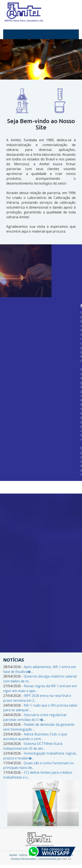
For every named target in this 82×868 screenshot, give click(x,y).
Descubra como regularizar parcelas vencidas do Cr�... (35, 717)
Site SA (67, 859)
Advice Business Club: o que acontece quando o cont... (35, 737)
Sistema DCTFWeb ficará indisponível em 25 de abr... (33, 746)
